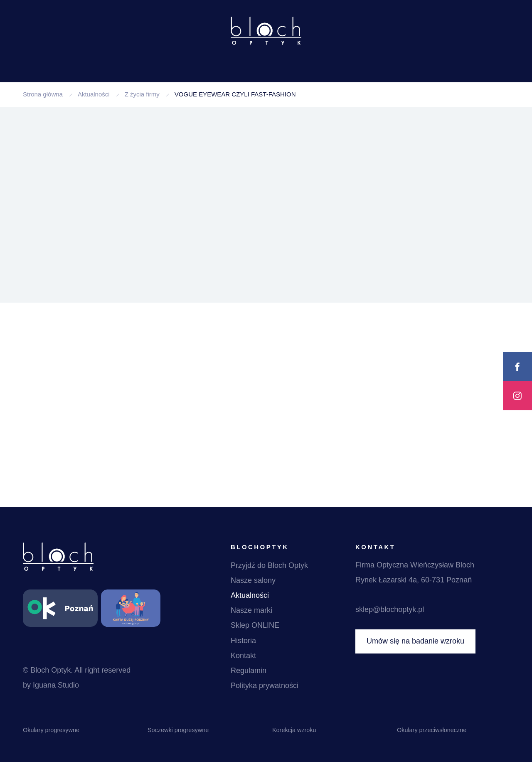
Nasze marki (251, 610)
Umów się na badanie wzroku (415, 641)
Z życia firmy (142, 94)
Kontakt (243, 656)
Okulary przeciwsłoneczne (432, 730)
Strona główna (43, 94)
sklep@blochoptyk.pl (390, 609)
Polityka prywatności (265, 686)
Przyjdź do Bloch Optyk (269, 565)
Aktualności (94, 94)
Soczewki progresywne (178, 730)
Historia (243, 641)
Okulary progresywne (51, 730)
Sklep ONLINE (255, 625)
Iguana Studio (56, 685)
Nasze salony (253, 580)
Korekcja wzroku (294, 730)
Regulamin (249, 671)
